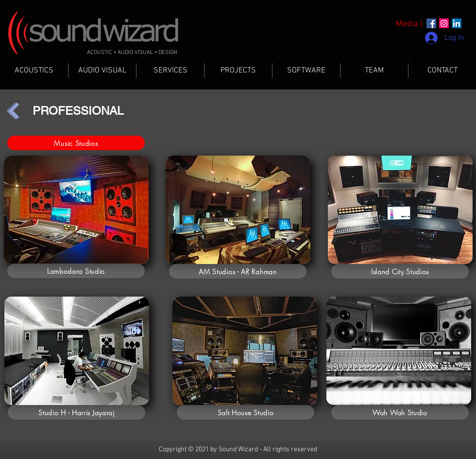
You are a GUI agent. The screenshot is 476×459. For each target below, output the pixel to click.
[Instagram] (444, 23)
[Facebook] (431, 23)
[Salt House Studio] (246, 412)
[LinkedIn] (457, 23)
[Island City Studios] (400, 271)
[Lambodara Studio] (76, 271)
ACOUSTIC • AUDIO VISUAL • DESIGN (132, 53)
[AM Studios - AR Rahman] (238, 271)
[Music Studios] (76, 143)
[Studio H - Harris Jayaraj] (76, 412)
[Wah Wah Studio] (400, 412)
